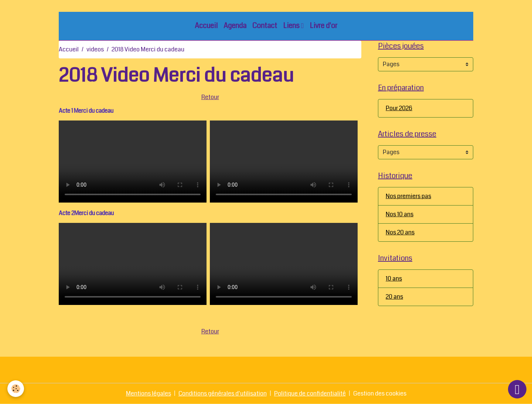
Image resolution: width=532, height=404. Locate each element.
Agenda (235, 26)
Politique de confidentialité (310, 393)
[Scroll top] (517, 389)
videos (95, 49)
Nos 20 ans (400, 232)
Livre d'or (323, 26)
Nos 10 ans (400, 214)
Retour (210, 97)
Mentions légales (149, 393)
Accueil (206, 26)
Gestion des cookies (380, 393)
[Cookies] (16, 389)
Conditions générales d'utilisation (223, 393)
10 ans (394, 279)
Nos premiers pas (408, 196)
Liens (292, 26)
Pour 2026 (399, 108)
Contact (265, 26)
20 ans (394, 297)
